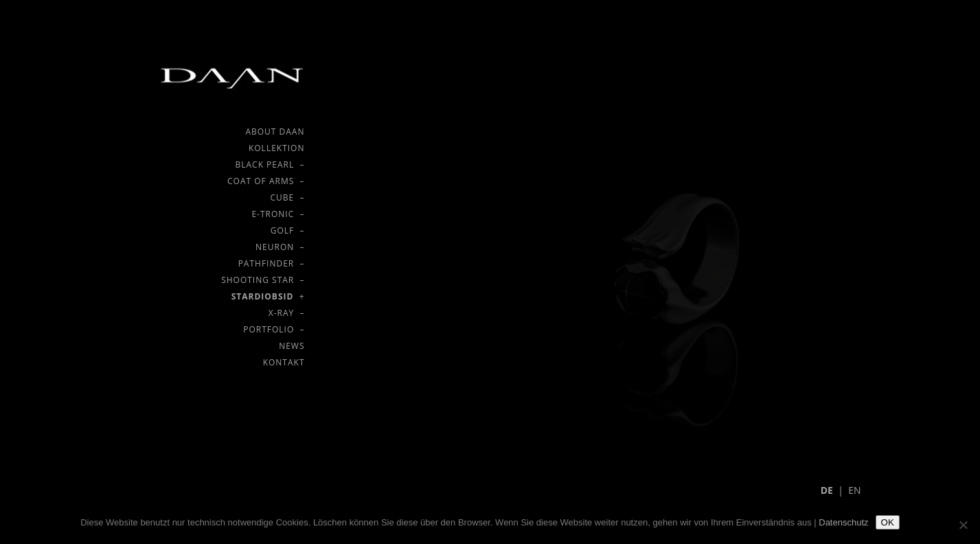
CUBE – (288, 197)
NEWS (292, 346)
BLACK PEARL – (270, 165)
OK (888, 522)
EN (854, 490)
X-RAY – (287, 313)
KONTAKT (284, 362)
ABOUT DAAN (275, 132)
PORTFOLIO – (274, 329)
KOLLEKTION (277, 148)
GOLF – (288, 230)
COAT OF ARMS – (266, 181)
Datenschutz (843, 522)
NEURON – (280, 247)
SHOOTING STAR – (263, 280)
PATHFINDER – (272, 263)
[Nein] (963, 525)
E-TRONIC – (278, 214)
